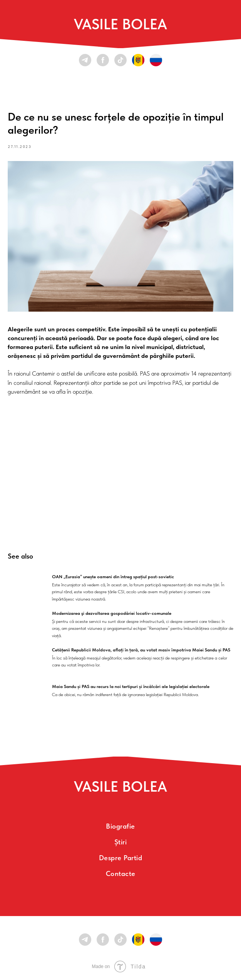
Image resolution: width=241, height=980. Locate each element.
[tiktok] (120, 60)
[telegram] (85, 60)
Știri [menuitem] (121, 842)
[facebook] (103, 60)
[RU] (156, 60)
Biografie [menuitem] (120, 826)
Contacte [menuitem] (121, 873)
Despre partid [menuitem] (121, 858)
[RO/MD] (138, 60)
